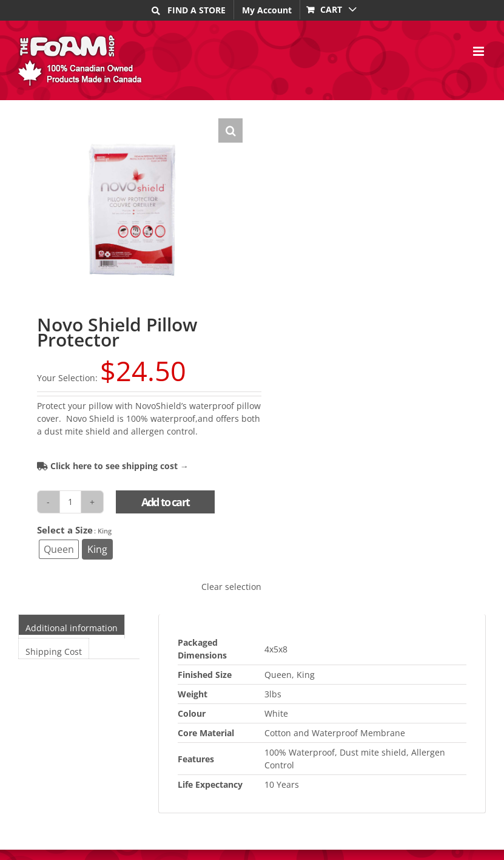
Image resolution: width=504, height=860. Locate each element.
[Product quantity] (70, 502)
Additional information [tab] (72, 628)
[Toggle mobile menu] (479, 51)
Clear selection (231, 587)
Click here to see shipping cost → (113, 466)
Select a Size (65, 530)
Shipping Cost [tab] (54, 652)
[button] (230, 130)
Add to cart (165, 502)
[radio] (59, 549)
